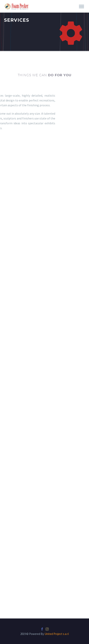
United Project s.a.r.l (57, 634)
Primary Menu (81, 6)
